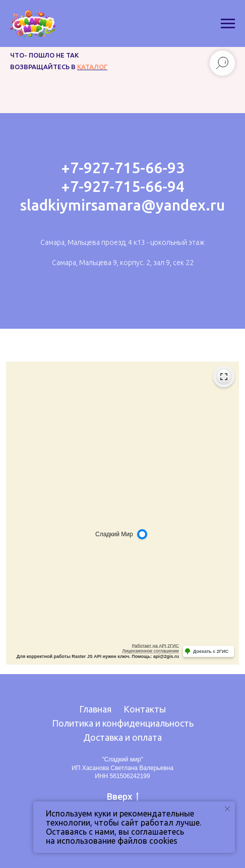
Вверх (123, 797)
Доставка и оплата (122, 737)
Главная (95, 709)
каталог (92, 67)
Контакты (145, 709)
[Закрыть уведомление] (227, 809)
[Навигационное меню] (228, 24)
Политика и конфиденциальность (123, 723)
